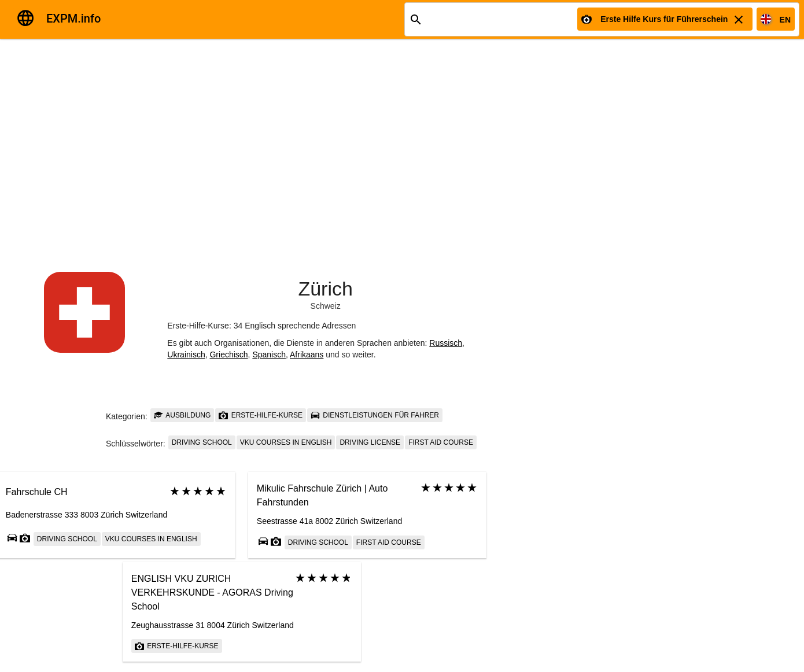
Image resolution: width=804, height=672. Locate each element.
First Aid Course (441, 442)
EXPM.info (73, 19)
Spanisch (269, 355)
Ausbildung (182, 415)
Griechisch (228, 355)
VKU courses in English (286, 442)
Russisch (446, 343)
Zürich (325, 289)
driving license (370, 442)
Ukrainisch (186, 355)
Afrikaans (307, 355)
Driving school (202, 442)
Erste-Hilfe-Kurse (261, 415)
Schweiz (326, 306)
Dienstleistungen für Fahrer (375, 415)
